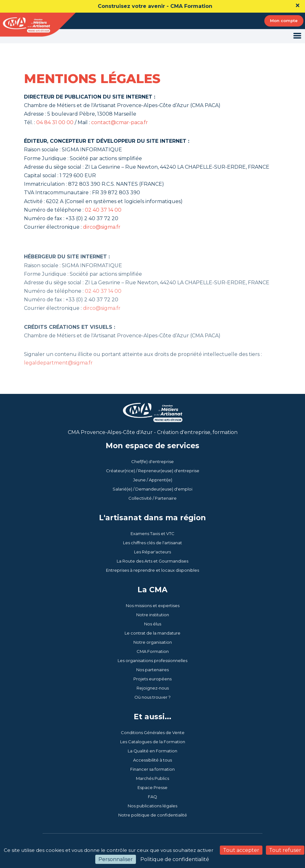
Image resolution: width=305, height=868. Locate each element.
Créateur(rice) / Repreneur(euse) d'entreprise (153, 471)
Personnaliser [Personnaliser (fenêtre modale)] (116, 859)
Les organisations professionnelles (152, 660)
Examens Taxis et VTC (152, 533)
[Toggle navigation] (297, 36)
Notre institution (153, 615)
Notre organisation (153, 642)
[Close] (298, 5)
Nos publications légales (152, 806)
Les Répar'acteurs (152, 552)
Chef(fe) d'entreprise (152, 461)
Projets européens (152, 679)
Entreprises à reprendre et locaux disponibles (152, 570)
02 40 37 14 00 (103, 211)
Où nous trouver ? (152, 697)
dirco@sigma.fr (102, 228)
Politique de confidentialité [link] (175, 859)
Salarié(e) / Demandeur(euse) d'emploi (152, 489)
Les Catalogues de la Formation (153, 742)
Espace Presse (152, 787)
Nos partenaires (152, 670)
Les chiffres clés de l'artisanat (152, 543)
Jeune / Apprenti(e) (153, 480)
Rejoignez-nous (153, 688)
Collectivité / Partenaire (152, 498)
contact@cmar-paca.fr (120, 123)
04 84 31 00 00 (55, 123)
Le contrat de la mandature (152, 633)
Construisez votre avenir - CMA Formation (155, 6)
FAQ (152, 797)
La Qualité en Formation (152, 751)
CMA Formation (153, 651)
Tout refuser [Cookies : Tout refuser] (285, 850)
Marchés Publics (152, 778)
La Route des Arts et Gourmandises (152, 561)
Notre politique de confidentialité (153, 815)
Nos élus (153, 624)
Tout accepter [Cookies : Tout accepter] (241, 850)
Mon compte (284, 21)
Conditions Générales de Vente (153, 732)
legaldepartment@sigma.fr (58, 375)
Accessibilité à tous (152, 760)
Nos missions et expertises (153, 606)
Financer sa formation (152, 769)
